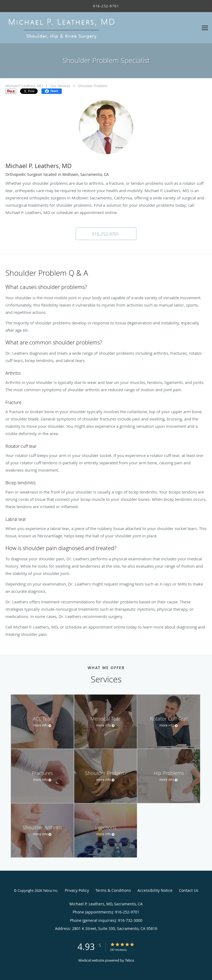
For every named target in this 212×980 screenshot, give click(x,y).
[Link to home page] (84, 28)
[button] (106, 234)
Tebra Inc (50, 890)
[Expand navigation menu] (205, 28)
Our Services (60, 86)
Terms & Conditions (113, 890)
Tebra (129, 960)
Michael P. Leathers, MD (24, 86)
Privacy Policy (77, 890)
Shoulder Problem (93, 86)
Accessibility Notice (155, 890)
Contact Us (189, 890)
